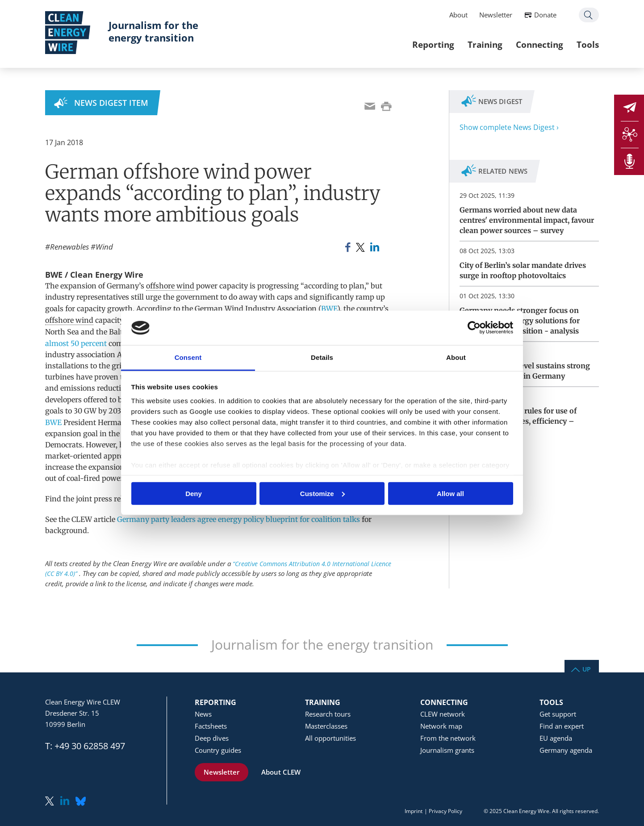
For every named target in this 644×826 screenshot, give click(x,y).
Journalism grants (447, 750)
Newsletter (496, 15)
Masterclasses (326, 726)
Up (587, 669)
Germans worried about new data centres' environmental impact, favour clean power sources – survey (527, 220)
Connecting (539, 44)
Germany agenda (566, 750)
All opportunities (330, 738)
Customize (322, 493)
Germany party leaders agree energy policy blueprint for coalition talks (238, 519)
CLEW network (443, 714)
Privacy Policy (445, 811)
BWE (329, 309)
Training (485, 44)
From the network (448, 738)
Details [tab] (322, 357)
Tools (588, 44)
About (458, 15)
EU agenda (556, 738)
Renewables (69, 247)
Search (589, 15)
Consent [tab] (188, 357)
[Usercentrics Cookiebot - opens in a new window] (474, 328)
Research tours (328, 714)
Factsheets (211, 726)
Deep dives (212, 738)
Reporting (433, 44)
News (203, 714)
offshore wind (170, 286)
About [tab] (456, 357)
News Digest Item (111, 103)
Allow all (450, 493)
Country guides (218, 750)
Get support (558, 714)
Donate (545, 15)
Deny (194, 493)
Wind (104, 247)
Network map (441, 726)
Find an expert (562, 726)
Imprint (414, 811)
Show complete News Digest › (509, 127)
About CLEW (281, 772)
